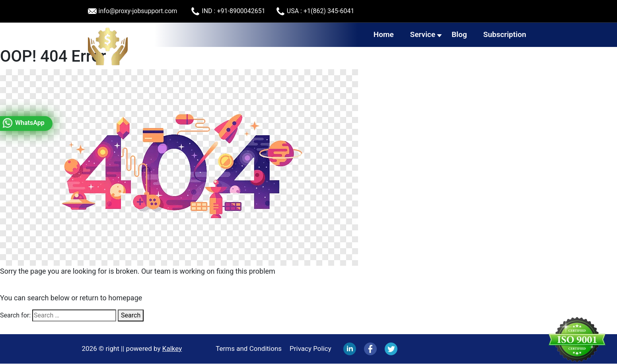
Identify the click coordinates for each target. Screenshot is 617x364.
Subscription (505, 34)
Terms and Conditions (249, 348)
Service (423, 34)
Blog (459, 34)
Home (384, 34)
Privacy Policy (310, 348)
